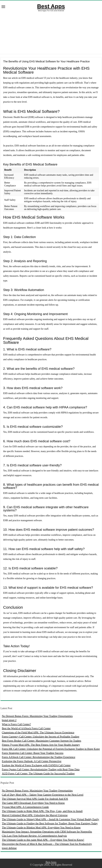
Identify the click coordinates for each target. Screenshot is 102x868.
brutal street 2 (9, 720)
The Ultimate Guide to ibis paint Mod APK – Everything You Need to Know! (43, 840)
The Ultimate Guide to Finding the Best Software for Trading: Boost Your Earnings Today (50, 823)
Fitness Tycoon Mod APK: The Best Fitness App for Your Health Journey (41, 745)
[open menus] (3, 7)
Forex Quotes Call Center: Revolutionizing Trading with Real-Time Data (41, 769)
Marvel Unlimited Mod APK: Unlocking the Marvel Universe (35, 815)
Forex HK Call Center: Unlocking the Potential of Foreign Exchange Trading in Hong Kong (51, 749)
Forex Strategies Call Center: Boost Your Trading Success (33, 753)
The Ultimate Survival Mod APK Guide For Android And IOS (35, 799)
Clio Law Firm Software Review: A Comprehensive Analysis (34, 836)
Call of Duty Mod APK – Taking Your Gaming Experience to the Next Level (43, 795)
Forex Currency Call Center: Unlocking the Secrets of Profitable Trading (41, 737)
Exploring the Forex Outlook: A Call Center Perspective (32, 761)
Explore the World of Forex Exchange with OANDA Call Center (36, 765)
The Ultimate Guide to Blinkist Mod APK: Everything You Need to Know (41, 827)
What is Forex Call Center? (16, 724)
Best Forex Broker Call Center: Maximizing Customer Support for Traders (42, 741)
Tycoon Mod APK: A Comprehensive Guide (25, 807)
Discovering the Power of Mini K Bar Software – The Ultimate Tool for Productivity (47, 844)
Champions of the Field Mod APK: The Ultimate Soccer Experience (38, 732)
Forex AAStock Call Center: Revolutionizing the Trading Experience (39, 757)
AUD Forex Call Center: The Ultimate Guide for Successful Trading (38, 773)
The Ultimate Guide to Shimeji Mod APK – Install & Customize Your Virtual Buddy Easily (50, 819)
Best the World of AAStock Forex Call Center (26, 728)
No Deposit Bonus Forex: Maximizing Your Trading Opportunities (37, 716)
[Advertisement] (51, 33)
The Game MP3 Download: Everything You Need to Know (33, 803)
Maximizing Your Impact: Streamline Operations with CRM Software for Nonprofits (47, 832)
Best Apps (51, 6)
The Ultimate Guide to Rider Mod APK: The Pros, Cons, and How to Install (42, 811)
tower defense (9, 848)
